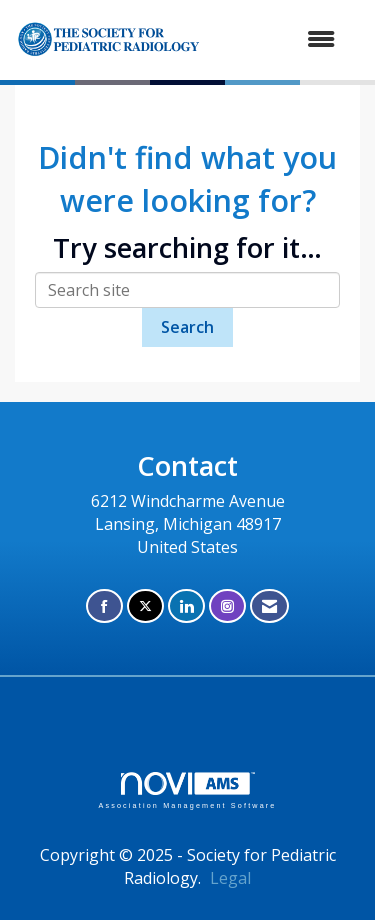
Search (187, 327)
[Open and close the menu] (296, 39)
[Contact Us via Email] (269, 606)
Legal (230, 878)
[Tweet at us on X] (145, 606)
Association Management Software (187, 790)
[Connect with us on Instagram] (227, 606)
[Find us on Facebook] (104, 606)
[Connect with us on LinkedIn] (186, 606)
